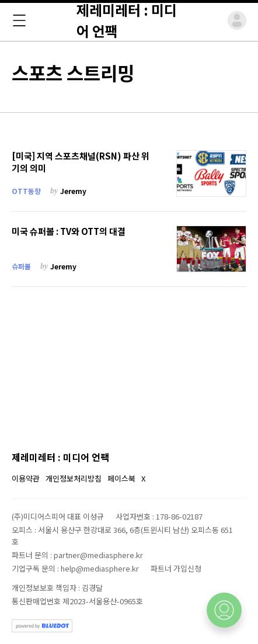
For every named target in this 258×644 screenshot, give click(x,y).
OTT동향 (26, 191)
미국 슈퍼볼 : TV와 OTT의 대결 (69, 231)
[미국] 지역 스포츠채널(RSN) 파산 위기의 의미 (81, 162)
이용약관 (26, 478)
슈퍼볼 (21, 266)
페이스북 (121, 478)
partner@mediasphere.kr (98, 555)
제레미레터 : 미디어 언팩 (60, 457)
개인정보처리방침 (74, 478)
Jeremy (73, 191)
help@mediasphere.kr (100, 568)
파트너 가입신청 (176, 568)
